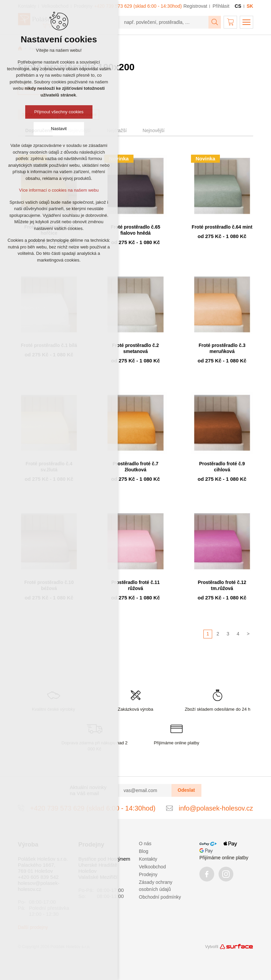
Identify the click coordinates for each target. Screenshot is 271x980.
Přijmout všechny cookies (59, 112)
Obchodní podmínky (160, 897)
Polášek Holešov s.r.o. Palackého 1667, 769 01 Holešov (43, 865)
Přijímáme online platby (224, 858)
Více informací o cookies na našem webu (59, 190)
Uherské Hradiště (98, 865)
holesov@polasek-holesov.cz (39, 886)
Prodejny (148, 874)
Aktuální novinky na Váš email (88, 790)
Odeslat (186, 790)
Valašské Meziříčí (98, 877)
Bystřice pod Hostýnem (104, 859)
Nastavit (59, 129)
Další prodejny (33, 927)
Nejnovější (153, 130)
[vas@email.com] (145, 790)
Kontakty (148, 859)
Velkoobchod (152, 867)
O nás (145, 844)
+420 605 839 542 (38, 877)
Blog (144, 851)
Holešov (87, 871)
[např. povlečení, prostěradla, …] (164, 22)
